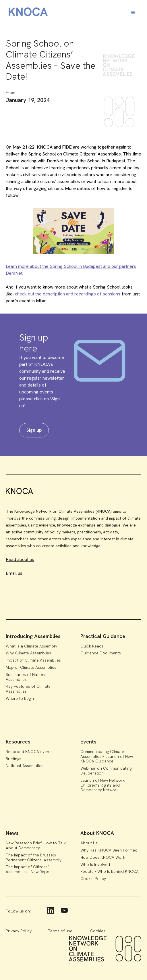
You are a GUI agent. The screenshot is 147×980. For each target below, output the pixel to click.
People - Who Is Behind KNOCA (110, 871)
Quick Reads (92, 646)
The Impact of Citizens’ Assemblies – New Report (29, 869)
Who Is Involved (95, 864)
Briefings (13, 759)
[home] (27, 13)
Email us (14, 573)
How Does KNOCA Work (103, 857)
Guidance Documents (101, 653)
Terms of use (60, 931)
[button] (133, 13)
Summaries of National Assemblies (27, 677)
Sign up (34, 430)
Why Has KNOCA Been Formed (109, 850)
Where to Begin (20, 698)
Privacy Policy (19, 931)
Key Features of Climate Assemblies (28, 689)
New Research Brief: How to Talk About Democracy (36, 845)
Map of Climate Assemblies (31, 667)
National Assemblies (25, 766)
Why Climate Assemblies (28, 653)
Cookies (98, 931)
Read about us (20, 559)
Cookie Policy (93, 879)
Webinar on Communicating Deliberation (106, 771)
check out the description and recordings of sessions (68, 294)
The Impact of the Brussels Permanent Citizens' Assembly (34, 857)
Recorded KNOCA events (29, 752)
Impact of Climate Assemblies (33, 660)
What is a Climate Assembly (31, 646)
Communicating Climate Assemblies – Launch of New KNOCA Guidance (107, 756)
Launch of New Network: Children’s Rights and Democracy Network (103, 785)
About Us (89, 843)
